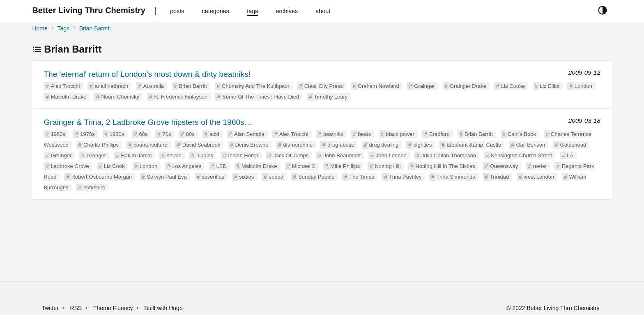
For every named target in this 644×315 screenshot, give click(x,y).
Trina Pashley (405, 177)
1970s (87, 134)
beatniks (333, 134)
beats (364, 134)
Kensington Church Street (521, 155)
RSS (76, 308)
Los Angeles (187, 166)
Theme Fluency (114, 308)
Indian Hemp (243, 155)
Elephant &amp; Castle (474, 145)
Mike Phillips (345, 166)
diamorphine (298, 145)
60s (143, 134)
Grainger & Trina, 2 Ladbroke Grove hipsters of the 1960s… (148, 122)
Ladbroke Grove (70, 166)
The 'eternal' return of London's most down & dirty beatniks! (147, 74)
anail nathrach (112, 86)
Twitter (50, 308)
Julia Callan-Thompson (449, 155)
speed (276, 177)
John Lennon (391, 155)
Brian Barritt (94, 28)
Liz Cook (114, 166)
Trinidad (499, 177)
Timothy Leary (331, 97)
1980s (117, 134)
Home (40, 28)
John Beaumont (342, 155)
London (583, 86)
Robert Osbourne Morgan (102, 177)
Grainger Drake (468, 86)
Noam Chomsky (120, 97)
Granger (96, 155)
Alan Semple (249, 134)
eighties (422, 145)
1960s (58, 134)
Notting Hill (388, 166)
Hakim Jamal (136, 155)
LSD (221, 166)
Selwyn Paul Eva (167, 177)
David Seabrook (201, 145)
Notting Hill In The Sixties (445, 166)
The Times (362, 177)
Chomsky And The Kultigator (256, 86)
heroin (174, 155)
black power (400, 134)
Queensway (504, 166)
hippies (205, 155)
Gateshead (573, 145)
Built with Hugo (163, 308)
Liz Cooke (513, 86)
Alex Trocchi (66, 86)
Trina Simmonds (455, 177)
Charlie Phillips (101, 145)
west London (539, 177)
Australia (153, 86)
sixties (246, 177)
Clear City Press (324, 86)
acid (214, 134)
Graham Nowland (378, 86)
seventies (213, 177)
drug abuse (341, 145)
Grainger (424, 86)
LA (570, 155)
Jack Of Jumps (291, 155)
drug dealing (384, 145)
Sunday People (316, 177)
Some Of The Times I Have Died (261, 97)
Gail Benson (531, 145)
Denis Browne (252, 145)
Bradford (439, 134)
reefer (540, 166)
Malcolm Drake (69, 97)
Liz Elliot (550, 86)
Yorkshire (94, 187)
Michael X (304, 166)
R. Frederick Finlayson (181, 97)
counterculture (150, 145)
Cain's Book (522, 134)
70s (167, 134)
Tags (63, 28)
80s (190, 134)
